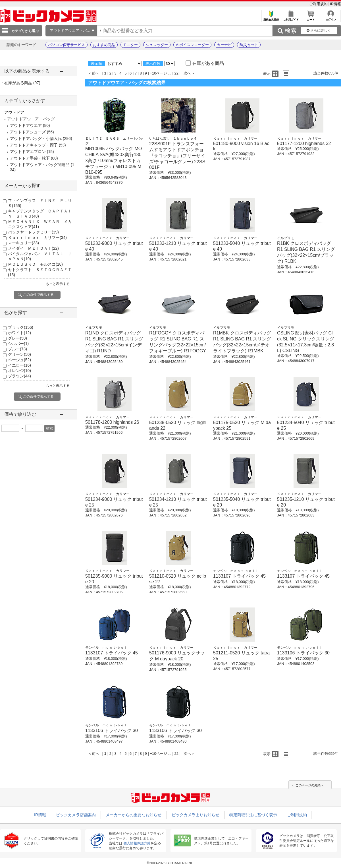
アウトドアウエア (26, 125)
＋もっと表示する (56, 284)
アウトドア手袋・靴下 (30, 158)
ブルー (17, 349)
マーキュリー (23, 243)
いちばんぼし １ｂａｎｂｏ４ (173, 139)
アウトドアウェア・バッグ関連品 (40, 165)
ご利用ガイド (291, 18)
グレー (17, 338)
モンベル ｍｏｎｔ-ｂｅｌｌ (236, 571)
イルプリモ (286, 238)
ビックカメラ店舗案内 (76, 815)
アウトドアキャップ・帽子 (34, 145)
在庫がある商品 (22, 83)
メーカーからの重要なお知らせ (134, 815)
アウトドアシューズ (28, 132)
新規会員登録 (271, 18)
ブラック (21, 327)
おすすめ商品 (104, 45)
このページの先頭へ (310, 785)
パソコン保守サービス (66, 45)
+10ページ (158, 73)
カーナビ (224, 45)
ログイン (331, 18)
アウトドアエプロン (28, 152)
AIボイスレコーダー (192, 45)
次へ (187, 73)
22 (176, 73)
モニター (130, 45)
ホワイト (19, 333)
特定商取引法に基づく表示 (253, 815)
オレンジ (19, 371)
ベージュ (19, 360)
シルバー (18, 344)
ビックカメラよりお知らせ (196, 815)
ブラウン (19, 376)
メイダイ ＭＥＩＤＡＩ (33, 248)
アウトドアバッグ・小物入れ (36, 139)
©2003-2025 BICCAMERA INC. (170, 863)
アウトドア (14, 112)
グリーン (19, 354)
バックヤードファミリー (33, 232)
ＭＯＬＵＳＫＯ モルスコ (35, 264)
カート (311, 18)
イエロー (19, 365)
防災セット (249, 45)
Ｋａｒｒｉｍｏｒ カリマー (37, 237)
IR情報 (335, 4)
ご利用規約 (319, 4)
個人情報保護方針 (137, 843)
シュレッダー (157, 45)
